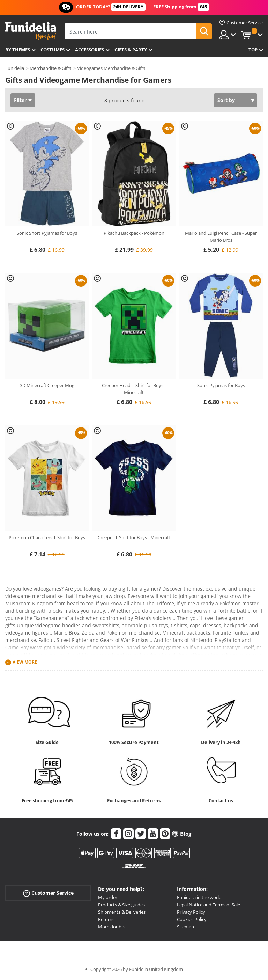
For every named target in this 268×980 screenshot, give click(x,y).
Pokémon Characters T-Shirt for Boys (47, 537)
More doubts (112, 927)
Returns (106, 919)
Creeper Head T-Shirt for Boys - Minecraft (134, 389)
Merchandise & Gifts (50, 68)
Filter (20, 100)
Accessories (90, 50)
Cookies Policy (192, 919)
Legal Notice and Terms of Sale (209, 905)
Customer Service (48, 893)
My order (108, 897)
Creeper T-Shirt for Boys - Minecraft (134, 537)
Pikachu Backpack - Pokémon (134, 233)
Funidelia (15, 68)
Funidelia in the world (199, 897)
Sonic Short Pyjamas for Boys (47, 233)
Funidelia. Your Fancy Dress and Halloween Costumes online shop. (31, 31)
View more (25, 662)
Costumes (53, 50)
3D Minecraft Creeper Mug (47, 385)
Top (253, 50)
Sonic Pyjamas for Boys (221, 385)
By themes (18, 50)
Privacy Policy (191, 912)
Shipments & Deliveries (122, 912)
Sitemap (185, 927)
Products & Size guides (121, 905)
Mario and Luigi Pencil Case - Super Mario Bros (221, 236)
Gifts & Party (131, 50)
